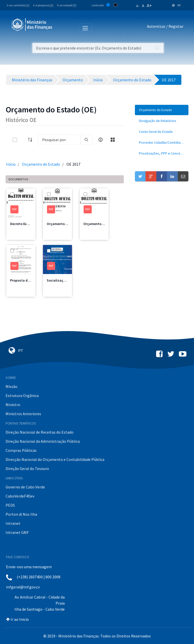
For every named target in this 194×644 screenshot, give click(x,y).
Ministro (13, 405)
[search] (86, 140)
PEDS (10, 505)
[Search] (59, 140)
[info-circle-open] (101, 140)
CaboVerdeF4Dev (20, 496)
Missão (11, 386)
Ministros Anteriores (23, 414)
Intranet (13, 523)
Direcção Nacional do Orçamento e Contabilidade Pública (55, 459)
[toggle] (23, 140)
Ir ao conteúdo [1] (18, 5)
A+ (149, 5)
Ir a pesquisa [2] (43, 5)
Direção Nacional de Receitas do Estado (40, 432)
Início (11, 164)
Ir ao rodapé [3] (67, 5)
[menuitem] (162, 110)
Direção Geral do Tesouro (27, 468)
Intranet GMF (17, 532)
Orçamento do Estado (41, 164)
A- (138, 6)
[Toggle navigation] (60, 27)
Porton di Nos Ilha (21, 514)
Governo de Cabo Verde (25, 487)
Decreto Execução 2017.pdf (31, 224)
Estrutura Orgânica (22, 395)
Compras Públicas (21, 450)
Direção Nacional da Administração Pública (43, 441)
